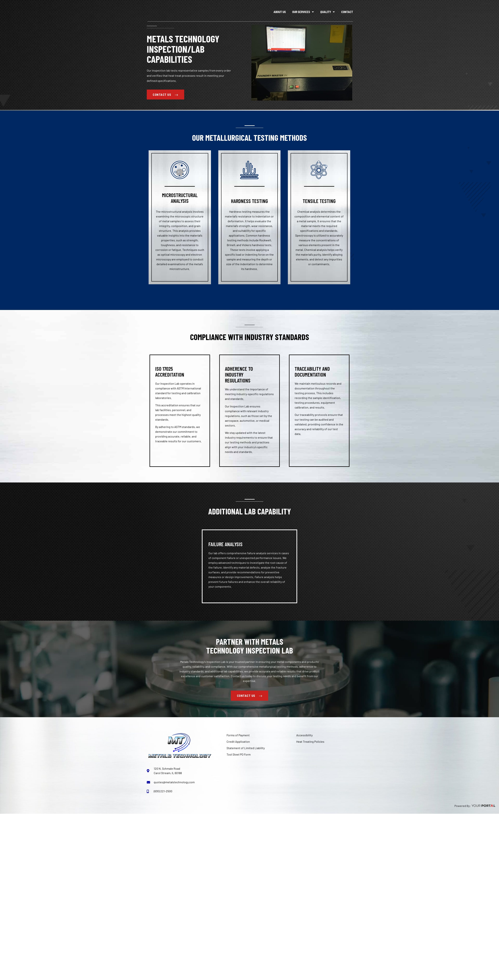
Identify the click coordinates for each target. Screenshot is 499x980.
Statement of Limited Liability (246, 748)
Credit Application (238, 742)
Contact (347, 12)
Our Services (303, 12)
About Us (280, 12)
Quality (328, 12)
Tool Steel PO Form (239, 755)
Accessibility (304, 735)
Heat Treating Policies (310, 742)
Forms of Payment (238, 735)
